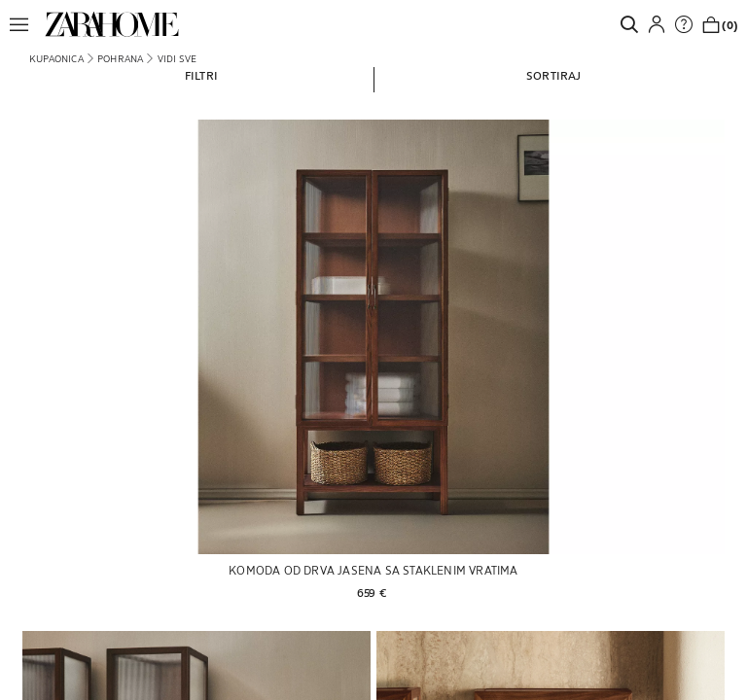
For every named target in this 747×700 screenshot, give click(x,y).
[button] (24, 24)
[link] (112, 24)
